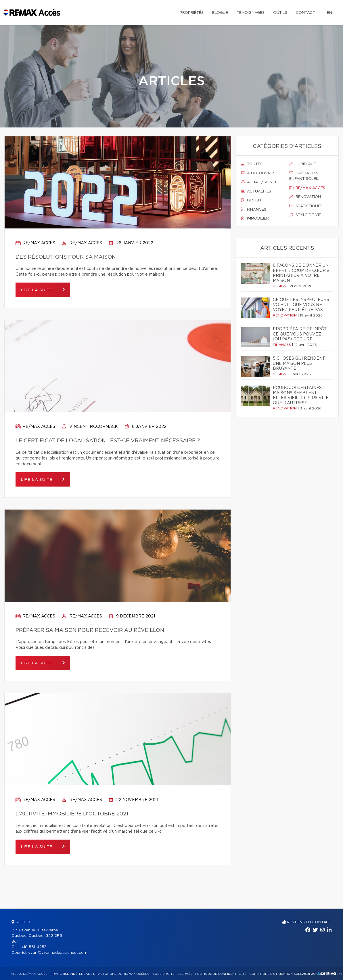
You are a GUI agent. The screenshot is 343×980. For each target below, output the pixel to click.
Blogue (220, 13)
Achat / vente (259, 182)
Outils (280, 13)
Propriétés (192, 13)
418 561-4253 (34, 947)
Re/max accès (35, 243)
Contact (305, 13)
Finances (253, 209)
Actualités (256, 191)
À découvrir (257, 173)
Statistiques (306, 206)
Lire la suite (39, 290)
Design (251, 200)
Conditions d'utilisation (271, 974)
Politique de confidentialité (221, 974)
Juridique (303, 164)
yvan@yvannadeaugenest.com (58, 953)
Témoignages (251, 13)
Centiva (327, 973)
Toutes (252, 164)
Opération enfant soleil (304, 176)
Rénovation (305, 197)
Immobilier (255, 218)
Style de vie (305, 215)
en (329, 13)
